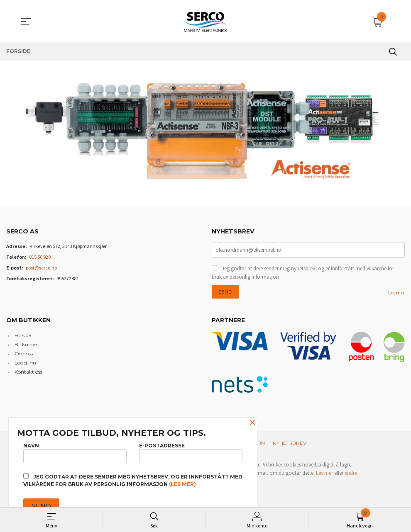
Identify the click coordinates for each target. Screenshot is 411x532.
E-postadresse (191, 452)
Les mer (396, 293)
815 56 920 (40, 257)
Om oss (24, 354)
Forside (23, 336)
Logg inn (25, 363)
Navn (75, 452)
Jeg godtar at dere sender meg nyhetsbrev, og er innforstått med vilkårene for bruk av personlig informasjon (303, 273)
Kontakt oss (28, 373)
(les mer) (182, 484)
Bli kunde (26, 345)
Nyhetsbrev (290, 444)
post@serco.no (41, 268)
